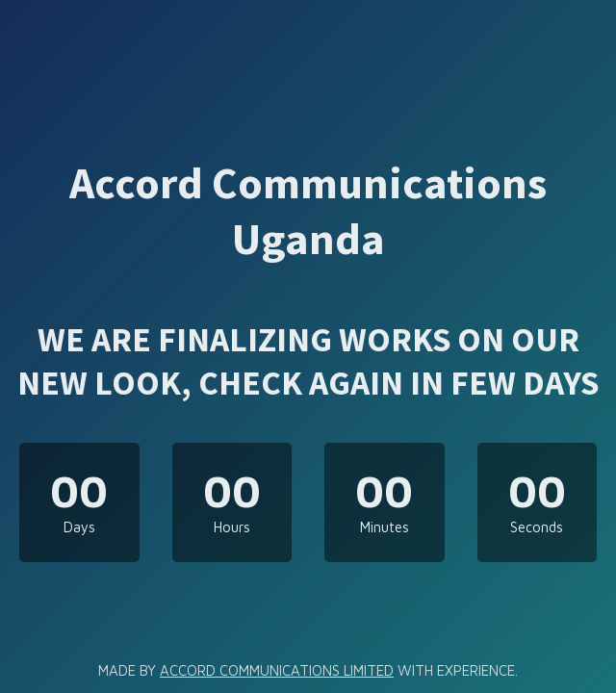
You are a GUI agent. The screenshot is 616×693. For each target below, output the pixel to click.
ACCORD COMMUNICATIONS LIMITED (277, 670)
